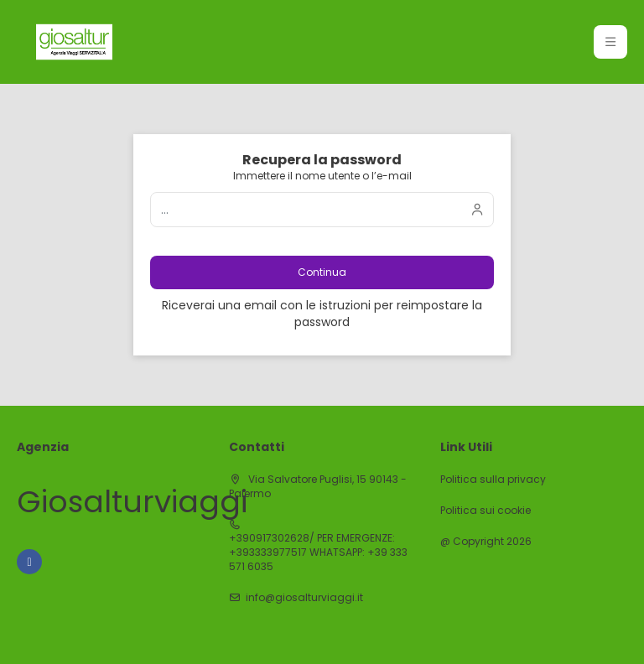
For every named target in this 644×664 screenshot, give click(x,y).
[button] (610, 42)
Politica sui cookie (486, 511)
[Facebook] (29, 562)
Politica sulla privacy (493, 480)
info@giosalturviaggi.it (304, 598)
